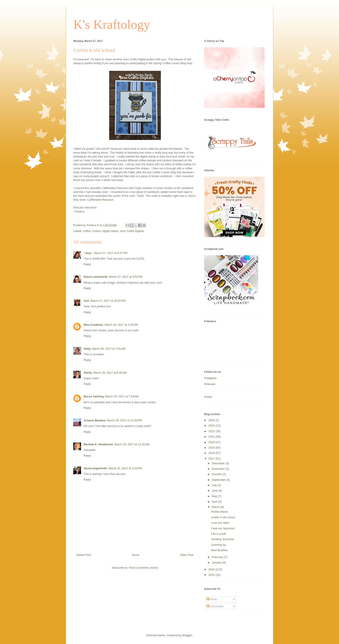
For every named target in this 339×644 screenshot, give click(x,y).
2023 (212, 426)
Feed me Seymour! (223, 528)
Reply (87, 264)
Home (136, 555)
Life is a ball (218, 534)
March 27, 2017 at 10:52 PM (108, 301)
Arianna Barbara (95, 420)
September (219, 480)
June (215, 491)
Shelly (88, 373)
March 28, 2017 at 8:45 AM (110, 373)
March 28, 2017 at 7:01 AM (109, 349)
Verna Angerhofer (95, 468)
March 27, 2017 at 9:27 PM (111, 253)
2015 (212, 575)
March (216, 507)
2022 (212, 431)
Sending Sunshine (222, 539)
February (218, 557)
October (217, 474)
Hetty (87, 349)
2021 (212, 437)
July (215, 485)
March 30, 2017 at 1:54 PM (125, 468)
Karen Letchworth (96, 277)
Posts (212, 599)
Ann (86, 301)
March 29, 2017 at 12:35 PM (124, 420)
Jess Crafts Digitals (132, 231)
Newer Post (84, 555)
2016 (212, 569)
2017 (212, 459)
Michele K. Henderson (98, 444)
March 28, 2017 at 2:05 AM (121, 325)
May (215, 496)
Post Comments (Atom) (143, 568)
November (219, 469)
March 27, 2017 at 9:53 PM (126, 277)
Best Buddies (219, 550)
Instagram (210, 378)
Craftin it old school (223, 517)
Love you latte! (220, 523)
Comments (215, 606)
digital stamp (110, 231)
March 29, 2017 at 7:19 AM (122, 396)
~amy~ (88, 253)
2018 (212, 453)
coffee (87, 231)
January (217, 562)
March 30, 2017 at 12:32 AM (132, 444)
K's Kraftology (112, 24)
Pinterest (210, 384)
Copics (97, 231)
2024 (212, 420)
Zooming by (218, 545)
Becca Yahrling (94, 396)
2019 (212, 448)
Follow (208, 397)
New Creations (93, 325)
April (215, 502)
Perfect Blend (219, 512)
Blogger (187, 635)
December (219, 463)
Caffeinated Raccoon (100, 200)
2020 (212, 442)
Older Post (187, 555)
